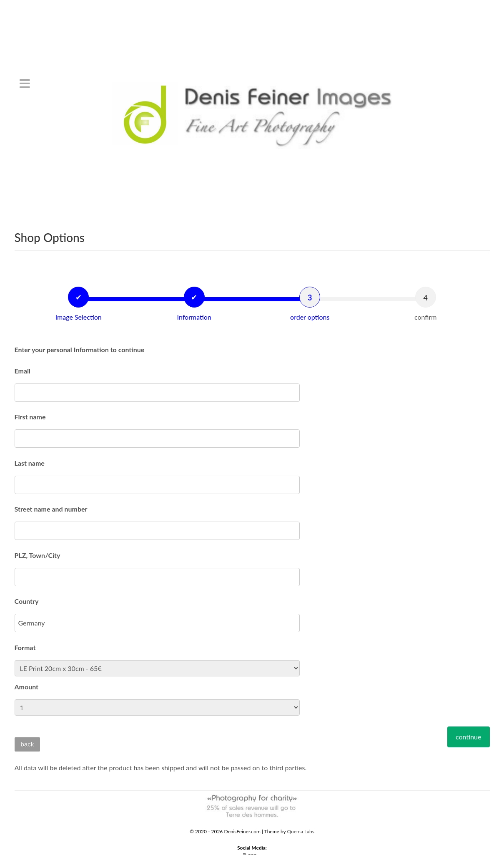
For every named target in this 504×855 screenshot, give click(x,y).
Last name (30, 463)
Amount (27, 687)
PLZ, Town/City (38, 555)
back (28, 744)
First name (30, 417)
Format (25, 647)
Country (27, 601)
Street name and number (51, 509)
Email (23, 371)
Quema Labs (301, 831)
